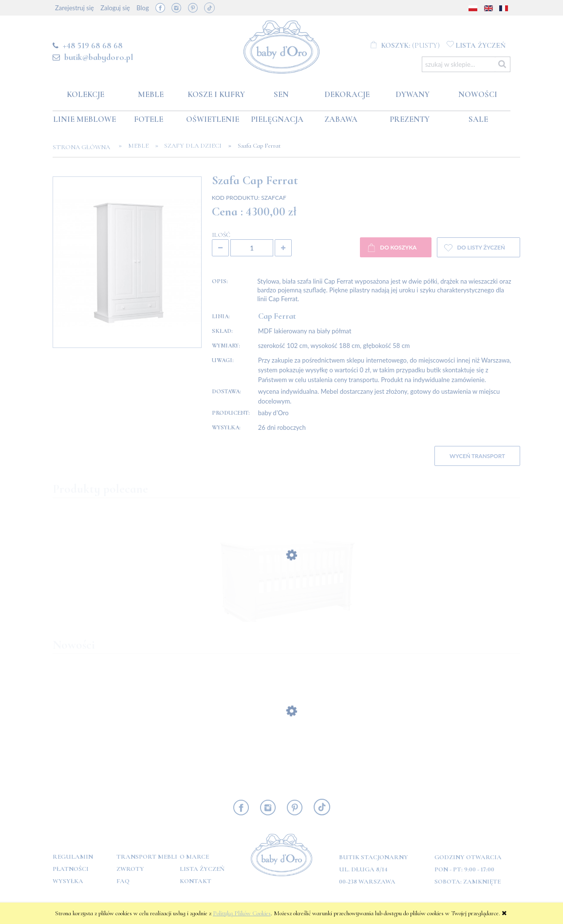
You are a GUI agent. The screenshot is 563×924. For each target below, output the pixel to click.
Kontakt (196, 881)
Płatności (71, 869)
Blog (142, 8)
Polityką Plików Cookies (242, 913)
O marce (194, 857)
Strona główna (84, 147)
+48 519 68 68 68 (93, 45)
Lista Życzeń (202, 869)
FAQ (123, 881)
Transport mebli (147, 857)
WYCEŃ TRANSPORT (477, 456)
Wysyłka (68, 881)
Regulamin (73, 857)
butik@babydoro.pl (99, 57)
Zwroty (130, 869)
